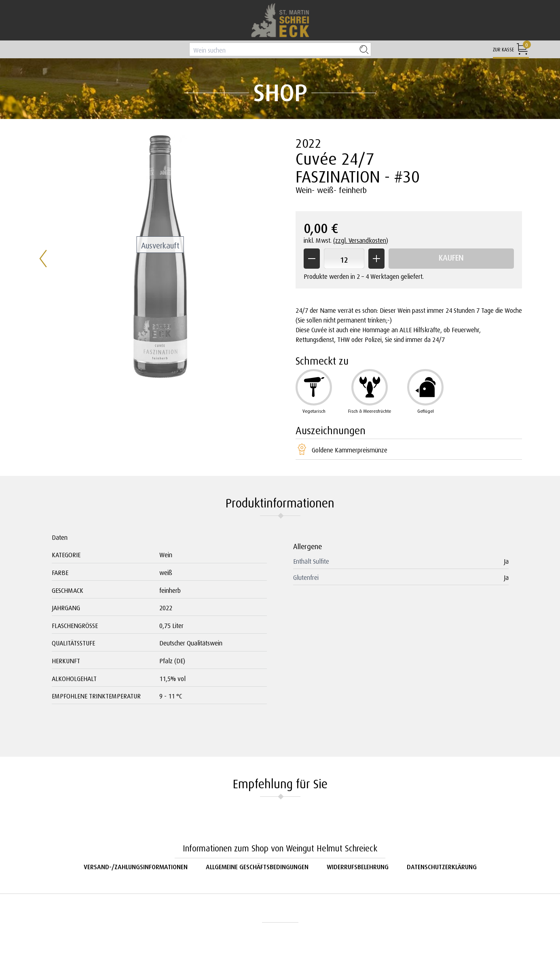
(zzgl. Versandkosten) (361, 239)
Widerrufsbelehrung (358, 866)
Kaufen (451, 256)
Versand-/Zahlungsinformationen (136, 866)
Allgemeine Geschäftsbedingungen (257, 866)
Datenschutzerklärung (442, 866)
